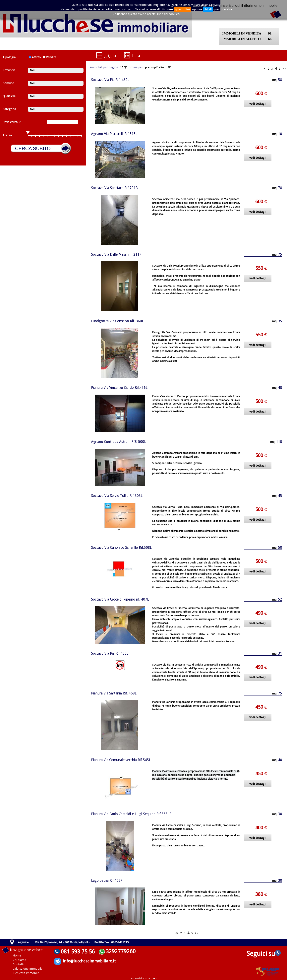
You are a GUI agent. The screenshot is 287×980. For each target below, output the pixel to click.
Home (17, 955)
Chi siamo (20, 960)
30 (280, 814)
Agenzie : (24, 942)
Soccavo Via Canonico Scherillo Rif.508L (121, 548)
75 (280, 254)
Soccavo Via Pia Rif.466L (110, 653)
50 (280, 548)
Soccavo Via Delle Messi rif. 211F (116, 254)
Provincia (9, 70)
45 (280, 496)
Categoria (9, 109)
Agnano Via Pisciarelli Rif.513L (114, 134)
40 (280, 388)
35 (280, 321)
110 (279, 442)
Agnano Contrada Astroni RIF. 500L (118, 442)
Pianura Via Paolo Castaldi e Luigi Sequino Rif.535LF (131, 814)
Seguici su (264, 954)
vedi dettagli (258, 104)
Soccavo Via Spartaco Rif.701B (114, 188)
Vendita (50, 57)
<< (264, 68)
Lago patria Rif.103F (107, 881)
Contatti (18, 964)
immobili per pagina (104, 67)
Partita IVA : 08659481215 (112, 942)
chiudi (208, 9)
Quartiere (9, 96)
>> (284, 68)
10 (280, 134)
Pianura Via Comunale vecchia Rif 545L (121, 760)
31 (280, 653)
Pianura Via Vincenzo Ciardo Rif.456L (119, 388)
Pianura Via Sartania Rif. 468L (114, 693)
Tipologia (9, 57)
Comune (8, 83)
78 (280, 188)
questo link (183, 9)
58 (280, 80)
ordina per (136, 67)
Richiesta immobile (26, 973)
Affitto (36, 57)
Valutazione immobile (28, 969)
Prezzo (7, 135)
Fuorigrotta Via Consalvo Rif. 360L (117, 321)
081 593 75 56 (78, 952)
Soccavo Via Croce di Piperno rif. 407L (120, 599)
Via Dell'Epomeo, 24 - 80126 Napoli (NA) (62, 942)
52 (280, 599)
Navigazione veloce (26, 950)
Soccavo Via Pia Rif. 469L (110, 80)
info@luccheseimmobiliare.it (89, 961)
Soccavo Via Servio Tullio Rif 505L (117, 496)
